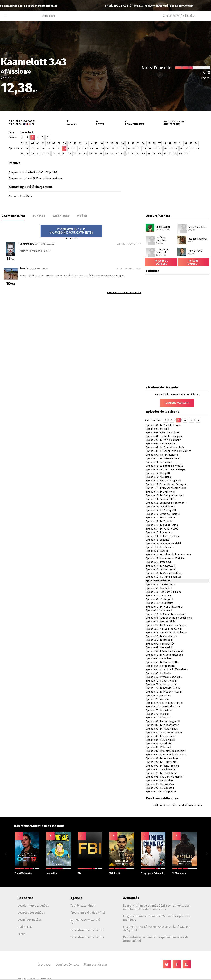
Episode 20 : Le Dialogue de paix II (165, 495)
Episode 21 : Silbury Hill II (161, 499)
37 (33, 149)
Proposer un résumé (21, 178)
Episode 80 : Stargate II (159, 718)
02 (27, 143)
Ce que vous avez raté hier (85, 921)
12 (80, 143)
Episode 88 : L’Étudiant (159, 747)
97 (170, 154)
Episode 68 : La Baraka (158, 673)
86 (112, 154)
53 (118, 149)
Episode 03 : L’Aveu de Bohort (162, 433)
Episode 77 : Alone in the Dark (163, 707)
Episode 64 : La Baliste (159, 659)
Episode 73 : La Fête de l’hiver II (164, 692)
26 (154, 143)
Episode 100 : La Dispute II (161, 792)
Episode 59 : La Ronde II (159, 640)
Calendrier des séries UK (87, 937)
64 (176, 149)
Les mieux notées (30, 920)
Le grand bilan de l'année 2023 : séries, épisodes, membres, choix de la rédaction (157, 907)
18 (112, 143)
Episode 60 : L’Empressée (160, 644)
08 (59, 143)
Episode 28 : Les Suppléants (162, 525)
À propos (44, 965)
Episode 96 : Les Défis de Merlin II (165, 777)
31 (180, 143)
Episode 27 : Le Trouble (159, 521)
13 (85, 143)
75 (54, 154)
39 (43, 149)
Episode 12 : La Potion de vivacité (164, 466)
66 (187, 149)
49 (97, 149)
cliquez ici (73, 238)
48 (92, 149)
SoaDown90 (27, 244)
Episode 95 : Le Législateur (161, 773)
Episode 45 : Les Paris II (159, 588)
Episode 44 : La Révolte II (160, 585)
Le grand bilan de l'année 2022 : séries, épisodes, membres (157, 918)
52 (113, 149)
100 (186, 154)
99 (181, 154)
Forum (22, 934)
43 (64, 149)
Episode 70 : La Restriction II (162, 681)
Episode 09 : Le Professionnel (163, 455)
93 (149, 154)
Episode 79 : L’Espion (158, 714)
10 (70, 143)
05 (43, 143)
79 (75, 154)
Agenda (76, 898)
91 (138, 154)
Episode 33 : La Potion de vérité (164, 544)
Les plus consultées (31, 913)
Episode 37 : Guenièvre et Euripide (165, 558)
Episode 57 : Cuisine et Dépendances (167, 633)
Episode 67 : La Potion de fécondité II (167, 670)
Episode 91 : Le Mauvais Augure (163, 758)
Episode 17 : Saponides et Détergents (167, 484)
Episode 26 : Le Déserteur (160, 518)
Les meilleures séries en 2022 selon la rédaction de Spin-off (156, 928)
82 (91, 154)
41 (54, 149)
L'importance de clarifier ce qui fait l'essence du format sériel (156, 939)
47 (86, 149)
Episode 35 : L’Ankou (157, 551)
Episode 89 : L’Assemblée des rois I (166, 751)
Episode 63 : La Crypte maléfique (164, 655)
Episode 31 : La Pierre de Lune (163, 536)
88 (122, 154)
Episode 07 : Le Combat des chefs (165, 447)
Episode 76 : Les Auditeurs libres (164, 703)
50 (102, 149)
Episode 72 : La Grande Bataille (163, 688)
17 (107, 143)
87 (117, 154)
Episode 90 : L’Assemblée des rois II (166, 755)
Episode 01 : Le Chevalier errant (164, 425)
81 (85, 154)
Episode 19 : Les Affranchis (161, 492)
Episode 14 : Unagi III (158, 473)
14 (91, 143)
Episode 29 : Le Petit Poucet (162, 529)
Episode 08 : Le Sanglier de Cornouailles (169, 451)
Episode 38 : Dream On (159, 562)
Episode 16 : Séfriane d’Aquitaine (164, 481)
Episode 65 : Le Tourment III (162, 662)
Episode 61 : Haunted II (159, 647)
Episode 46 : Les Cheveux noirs (163, 592)
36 (27, 149)
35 (22, 149)
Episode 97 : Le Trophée (159, 781)
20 (122, 143)
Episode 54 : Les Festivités (161, 622)
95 (160, 154)
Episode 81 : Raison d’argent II (163, 721)
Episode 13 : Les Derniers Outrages (166, 470)
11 (75, 143)
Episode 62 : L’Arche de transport (164, 651)
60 (155, 149)
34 (196, 143)
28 (165, 143)
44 (70, 149)
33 (191, 143)
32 (186, 143)
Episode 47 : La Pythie (158, 596)
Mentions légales (96, 965)
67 (192, 149)
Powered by (20, 196)
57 (139, 149)
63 (171, 149)
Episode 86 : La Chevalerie (161, 740)
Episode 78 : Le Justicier (159, 710)
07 (54, 143)
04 (38, 143)
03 (33, 143)
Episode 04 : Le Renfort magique (164, 436)
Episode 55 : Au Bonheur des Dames (166, 625)
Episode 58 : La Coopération (161, 636)
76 (59, 154)
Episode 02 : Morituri (157, 429)
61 (160, 149)
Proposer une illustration (23, 172)
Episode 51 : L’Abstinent (159, 610)
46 (81, 149)
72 (38, 154)
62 (166, 149)
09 (64, 143)
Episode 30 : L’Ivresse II (159, 532)
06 (49, 143)
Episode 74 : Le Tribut (158, 696)
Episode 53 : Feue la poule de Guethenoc (169, 618)
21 (128, 143)
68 (197, 149)
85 (107, 154)
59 (150, 149)
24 (143, 143)
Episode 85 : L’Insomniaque (161, 736)
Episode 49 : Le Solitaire (159, 603)
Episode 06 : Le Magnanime (161, 444)
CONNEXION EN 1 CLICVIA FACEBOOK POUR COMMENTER (71, 231)
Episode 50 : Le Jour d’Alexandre (164, 607)
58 (145, 149)
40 (48, 149)
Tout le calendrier (83, 906)
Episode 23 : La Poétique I (160, 507)
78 (69, 154)
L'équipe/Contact (67, 965)
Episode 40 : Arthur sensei (161, 569)
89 (128, 154)
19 (117, 143)
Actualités (131, 898)
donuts (24, 268)
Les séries (25, 898)
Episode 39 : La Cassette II (161, 566)
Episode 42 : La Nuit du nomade (164, 577)
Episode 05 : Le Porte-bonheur (163, 440)
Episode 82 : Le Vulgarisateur (162, 725)
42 (59, 149)
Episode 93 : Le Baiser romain (162, 766)
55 (129, 149)
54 (123, 149)
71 (33, 154)
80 (80, 154)
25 (149, 143)
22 (133, 143)
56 (134, 149)
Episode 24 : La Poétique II (161, 510)
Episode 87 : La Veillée (159, 744)
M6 (33, 124)
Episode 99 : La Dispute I (160, 788)
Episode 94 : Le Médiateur (160, 769)
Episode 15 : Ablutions (158, 477)
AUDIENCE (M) (172, 124)
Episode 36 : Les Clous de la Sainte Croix (169, 555)
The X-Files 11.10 (149, 6)
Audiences (25, 927)
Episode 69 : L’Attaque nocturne (164, 677)
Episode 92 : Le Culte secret (162, 762)
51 (108, 149)
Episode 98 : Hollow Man (160, 784)
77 (64, 154)
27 (159, 143)
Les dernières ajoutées (33, 906)
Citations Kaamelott (177, 403)
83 (96, 154)
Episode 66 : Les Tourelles (161, 666)
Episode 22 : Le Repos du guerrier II (166, 503)
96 (165, 154)
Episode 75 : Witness (157, 699)
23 (138, 143)
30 (175, 143)
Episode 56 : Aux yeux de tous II (164, 629)
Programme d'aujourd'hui (88, 913)
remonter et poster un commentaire (124, 293)
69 (22, 154)
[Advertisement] (170, 182)
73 (43, 154)
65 (182, 149)
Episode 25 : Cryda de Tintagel (163, 514)
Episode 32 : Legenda (158, 540)
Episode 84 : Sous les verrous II (164, 732)
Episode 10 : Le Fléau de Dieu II (164, 458)
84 (101, 154)
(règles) (206, 78)
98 (175, 154)
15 (96, 143)
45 (75, 149)
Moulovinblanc (115, 6)
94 (154, 154)
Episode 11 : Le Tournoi (159, 462)
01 (22, 143)
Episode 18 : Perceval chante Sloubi (166, 488)
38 (38, 149)
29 (170, 143)
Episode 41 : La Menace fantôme (164, 573)
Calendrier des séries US (87, 930)
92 (144, 154)
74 (48, 154)
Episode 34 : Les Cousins (160, 547)
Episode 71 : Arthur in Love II (162, 684)
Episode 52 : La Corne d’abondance (165, 614)
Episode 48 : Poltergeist (160, 599)
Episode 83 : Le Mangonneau (162, 729)
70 (27, 154)
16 (101, 143)
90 (133, 154)
